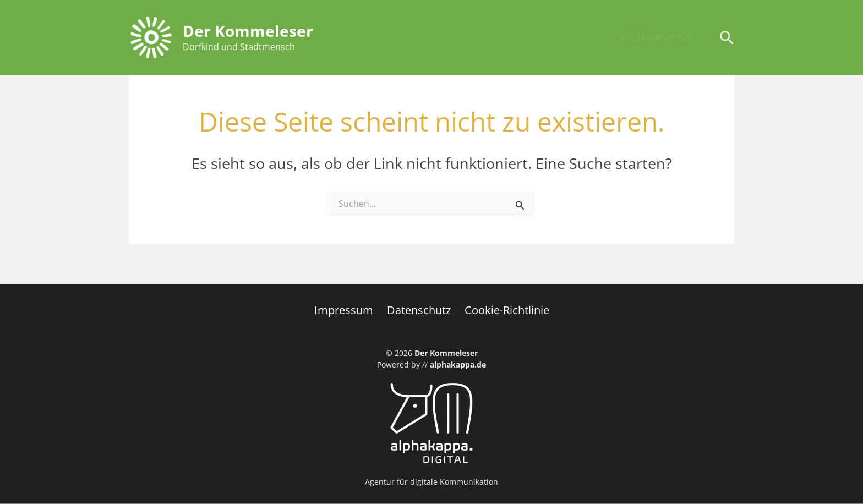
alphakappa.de (458, 365)
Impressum (346, 310)
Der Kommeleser (248, 31)
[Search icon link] (727, 39)
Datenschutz (419, 310)
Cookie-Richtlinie (504, 310)
